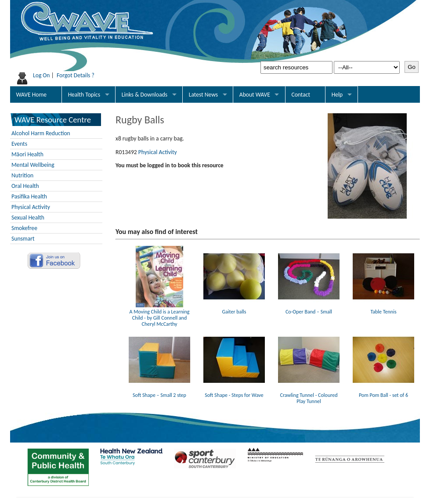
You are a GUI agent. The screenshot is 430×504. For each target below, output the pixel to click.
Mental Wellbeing (33, 165)
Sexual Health (28, 218)
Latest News (203, 95)
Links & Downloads (145, 95)
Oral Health (25, 186)
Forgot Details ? (76, 75)
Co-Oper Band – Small (309, 309)
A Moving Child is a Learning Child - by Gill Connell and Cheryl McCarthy (159, 315)
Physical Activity (31, 207)
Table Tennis (383, 309)
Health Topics (84, 95)
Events (19, 144)
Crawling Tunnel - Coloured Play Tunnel (309, 395)
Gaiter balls (234, 309)
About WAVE (255, 95)
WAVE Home (31, 95)
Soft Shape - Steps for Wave (234, 392)
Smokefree (24, 228)
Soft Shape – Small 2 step (159, 392)
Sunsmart (23, 239)
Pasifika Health (29, 196)
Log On (42, 75)
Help (337, 95)
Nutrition (22, 175)
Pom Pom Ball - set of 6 (383, 392)
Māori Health (27, 154)
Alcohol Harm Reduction (41, 133)
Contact (301, 95)
